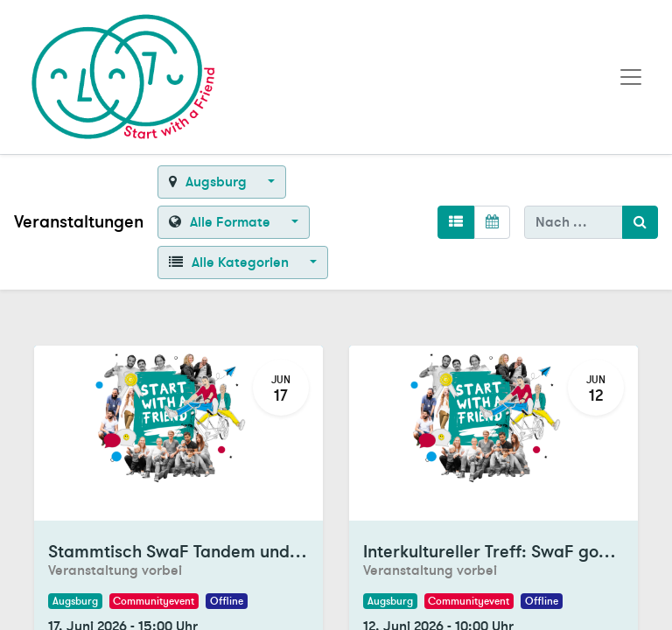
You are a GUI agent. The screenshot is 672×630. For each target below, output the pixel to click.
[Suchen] (640, 222)
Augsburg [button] (210, 182)
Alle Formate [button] (221, 222)
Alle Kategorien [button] (231, 262)
